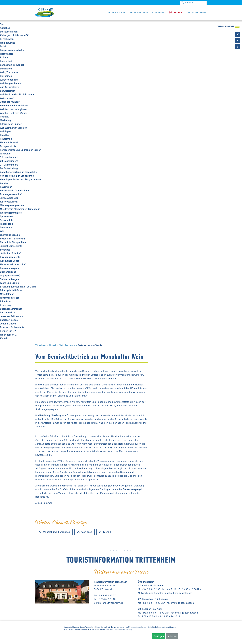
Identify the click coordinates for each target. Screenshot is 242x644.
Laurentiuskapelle (10, 268)
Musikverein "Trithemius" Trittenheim (20, 209)
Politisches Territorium (12, 239)
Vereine (4, 183)
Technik (4, 117)
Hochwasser (7, 54)
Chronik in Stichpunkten (13, 242)
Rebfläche (67, 486)
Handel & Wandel (9, 142)
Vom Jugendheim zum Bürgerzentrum (21, 179)
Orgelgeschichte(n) (10, 275)
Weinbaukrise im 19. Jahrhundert (18, 94)
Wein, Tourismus (9, 72)
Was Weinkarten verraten (14, 128)
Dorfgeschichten (9, 32)
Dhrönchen (6, 69)
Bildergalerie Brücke (11, 290)
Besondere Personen (11, 309)
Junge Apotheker (9, 198)
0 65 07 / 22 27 (107, 595)
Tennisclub (6, 227)
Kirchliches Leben (10, 261)
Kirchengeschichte (10, 257)
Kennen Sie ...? (8, 331)
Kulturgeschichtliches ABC (14, 35)
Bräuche (5, 57)
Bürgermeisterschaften (13, 50)
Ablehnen (172, 636)
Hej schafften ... (8, 335)
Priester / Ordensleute (12, 327)
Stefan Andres (8, 312)
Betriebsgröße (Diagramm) (54, 415)
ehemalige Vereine (10, 235)
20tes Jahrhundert (10, 102)
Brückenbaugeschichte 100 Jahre (18, 287)
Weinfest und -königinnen (14, 109)
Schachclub (6, 220)
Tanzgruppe (6, 224)
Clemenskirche (8, 272)
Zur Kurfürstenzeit (10, 87)
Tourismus (6, 139)
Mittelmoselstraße (10, 298)
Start (3, 24)
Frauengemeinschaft (11, 194)
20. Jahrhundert (9, 161)
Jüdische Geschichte (11, 246)
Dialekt (4, 46)
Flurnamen (6, 76)
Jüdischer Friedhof (10, 253)
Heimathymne (7, 43)
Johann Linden (8, 324)
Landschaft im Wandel (12, 65)
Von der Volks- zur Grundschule (17, 176)
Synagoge (5, 250)
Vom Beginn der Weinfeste (14, 105)
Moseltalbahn (7, 294)
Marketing (5, 120)
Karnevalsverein (9, 202)
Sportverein (6, 216)
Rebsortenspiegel (132, 489)
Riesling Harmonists (11, 213)
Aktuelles (5, 28)
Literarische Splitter (11, 124)
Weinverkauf (7, 98)
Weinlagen (5, 131)
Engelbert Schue (9, 320)
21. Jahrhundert (9, 165)
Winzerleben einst (10, 80)
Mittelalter (5, 154)
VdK (2, 231)
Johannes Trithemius (11, 316)
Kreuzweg (5, 305)
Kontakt (4, 338)
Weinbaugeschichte (10, 83)
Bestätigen (159, 636)
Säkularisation (8, 91)
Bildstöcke (6, 301)
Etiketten (5, 135)
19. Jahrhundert (9, 157)
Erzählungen (7, 39)
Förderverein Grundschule (14, 190)
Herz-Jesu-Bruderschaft (13, 264)
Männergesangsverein (12, 205)
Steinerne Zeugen (9, 279)
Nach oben (86, 532)
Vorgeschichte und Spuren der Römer (20, 150)
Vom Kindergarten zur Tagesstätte (18, 172)
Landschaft (6, 61)
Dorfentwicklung (9, 168)
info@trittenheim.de (113, 603)
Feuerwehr (6, 187)
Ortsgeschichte (8, 146)
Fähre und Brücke (10, 283)
